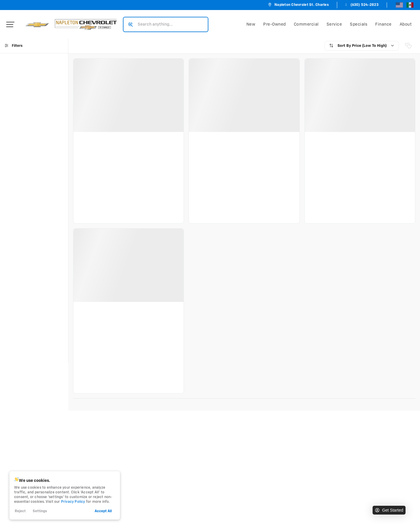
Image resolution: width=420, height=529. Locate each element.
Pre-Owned (275, 24)
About (406, 24)
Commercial (306, 24)
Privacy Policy (73, 502)
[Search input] (166, 24)
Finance (383, 24)
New (251, 24)
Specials (359, 24)
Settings (40, 511)
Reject (20, 511)
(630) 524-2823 (361, 5)
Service (334, 24)
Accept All (103, 511)
